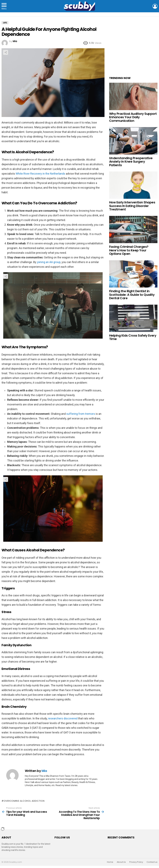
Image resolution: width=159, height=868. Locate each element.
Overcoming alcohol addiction (24, 801)
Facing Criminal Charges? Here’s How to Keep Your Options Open (129, 250)
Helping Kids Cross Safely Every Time (133, 337)
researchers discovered (63, 718)
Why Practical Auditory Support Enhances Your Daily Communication (133, 117)
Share (6, 52)
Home (110, 862)
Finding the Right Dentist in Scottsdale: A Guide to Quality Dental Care (132, 295)
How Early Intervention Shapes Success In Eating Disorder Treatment (132, 206)
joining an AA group (49, 262)
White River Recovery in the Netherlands (40, 174)
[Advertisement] (133, 47)
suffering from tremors (81, 414)
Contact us (152, 862)
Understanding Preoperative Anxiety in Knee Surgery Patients (131, 162)
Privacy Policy (136, 862)
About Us (121, 862)
